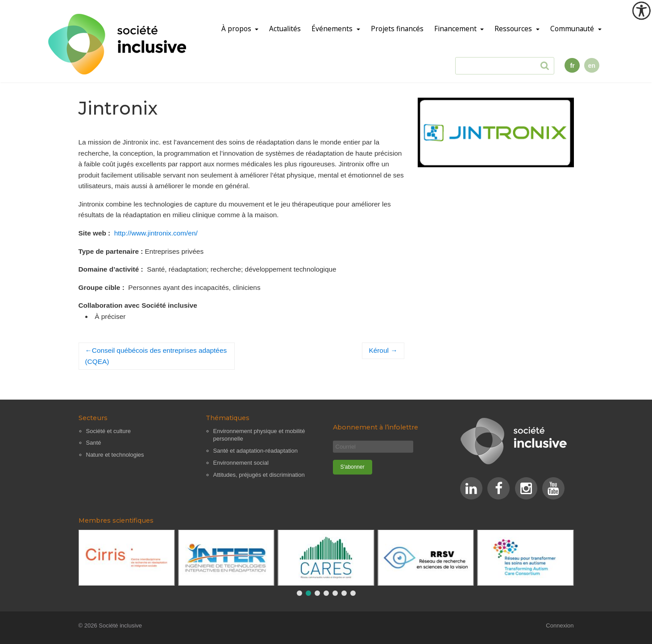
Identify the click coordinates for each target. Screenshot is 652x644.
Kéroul (378, 350)
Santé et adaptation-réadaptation (255, 451)
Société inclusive (120, 626)
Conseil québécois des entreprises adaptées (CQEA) (156, 356)
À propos (237, 29)
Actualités (285, 29)
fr (572, 66)
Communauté (573, 29)
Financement (456, 29)
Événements (333, 29)
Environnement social (241, 463)
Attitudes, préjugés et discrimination (259, 475)
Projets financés (397, 29)
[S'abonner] (353, 467)
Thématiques (228, 418)
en (592, 66)
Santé (94, 443)
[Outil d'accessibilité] (641, 11)
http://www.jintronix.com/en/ (156, 233)
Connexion (560, 626)
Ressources (514, 29)
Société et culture (108, 431)
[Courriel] (373, 447)
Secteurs (93, 418)
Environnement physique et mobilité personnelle (259, 435)
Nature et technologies (115, 455)
